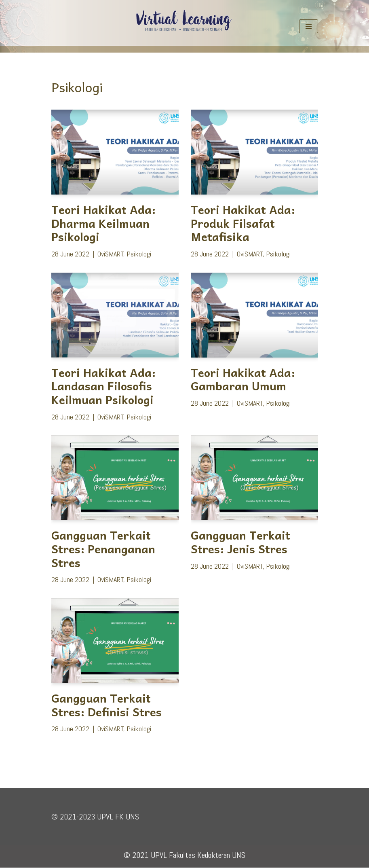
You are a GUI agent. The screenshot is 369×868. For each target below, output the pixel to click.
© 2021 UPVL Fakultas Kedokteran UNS (184, 855)
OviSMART (111, 254)
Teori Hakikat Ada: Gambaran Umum (243, 379)
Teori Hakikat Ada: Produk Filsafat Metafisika (243, 223)
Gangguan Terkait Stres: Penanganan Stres (103, 549)
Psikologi (139, 254)
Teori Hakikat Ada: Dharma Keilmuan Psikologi (103, 223)
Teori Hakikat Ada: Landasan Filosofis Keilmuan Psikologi (103, 386)
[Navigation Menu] (309, 26)
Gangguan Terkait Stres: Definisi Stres (106, 705)
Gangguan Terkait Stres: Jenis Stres (240, 542)
